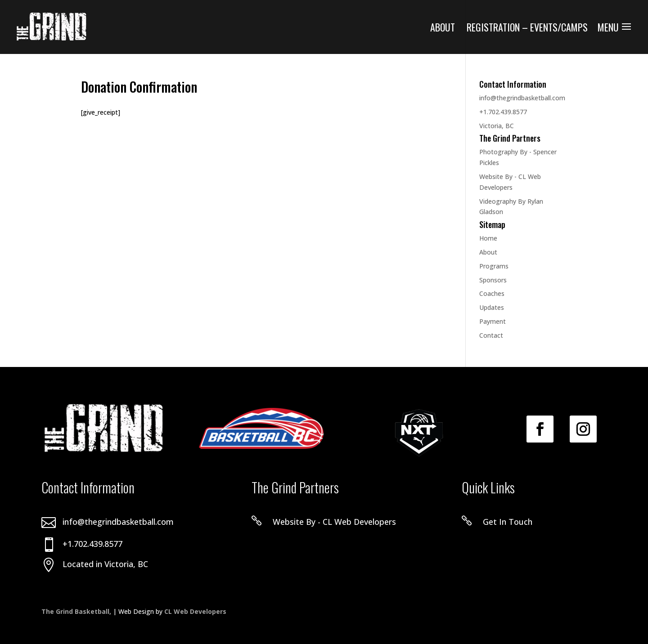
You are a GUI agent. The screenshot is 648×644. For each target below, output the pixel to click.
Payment (493, 321)
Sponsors (493, 280)
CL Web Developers (195, 611)
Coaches (492, 293)
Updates (492, 307)
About (443, 29)
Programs (494, 266)
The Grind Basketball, (77, 611)
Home (488, 238)
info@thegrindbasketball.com (522, 98)
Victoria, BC (497, 126)
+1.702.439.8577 (503, 112)
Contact (491, 335)
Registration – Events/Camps (527, 29)
